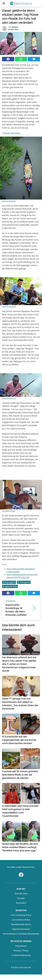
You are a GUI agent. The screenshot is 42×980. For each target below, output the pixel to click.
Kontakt (21, 898)
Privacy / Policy (21, 951)
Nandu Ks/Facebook (9, 201)
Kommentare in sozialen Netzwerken (21, 934)
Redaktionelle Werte (21, 924)
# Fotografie (24, 582)
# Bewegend (9, 582)
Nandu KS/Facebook (12, 133)
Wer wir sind (21, 894)
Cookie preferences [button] (21, 955)
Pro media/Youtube (9, 511)
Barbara (15, 27)
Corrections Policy (21, 920)
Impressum (21, 946)
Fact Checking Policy (21, 915)
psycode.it (21, 903)
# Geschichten (10, 586)
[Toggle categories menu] (4, 3)
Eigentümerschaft (21, 929)
